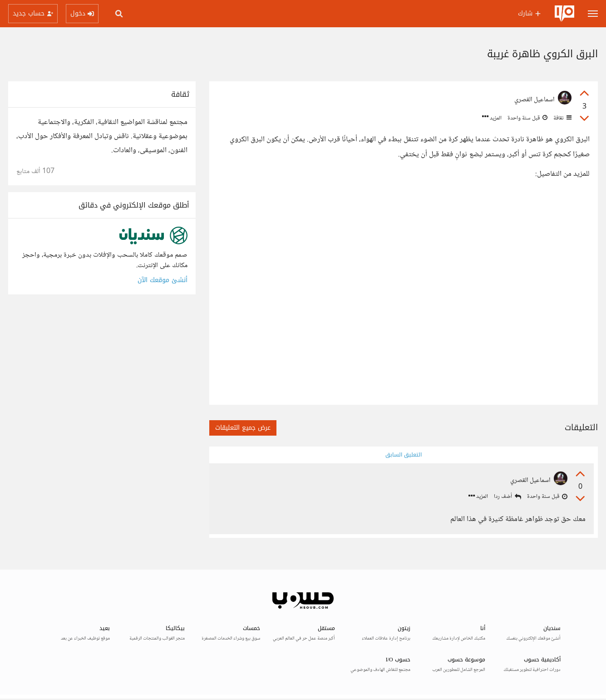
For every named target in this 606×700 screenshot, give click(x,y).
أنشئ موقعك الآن (163, 280)
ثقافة (562, 118)
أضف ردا (507, 497)
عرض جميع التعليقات (243, 428)
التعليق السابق (404, 455)
